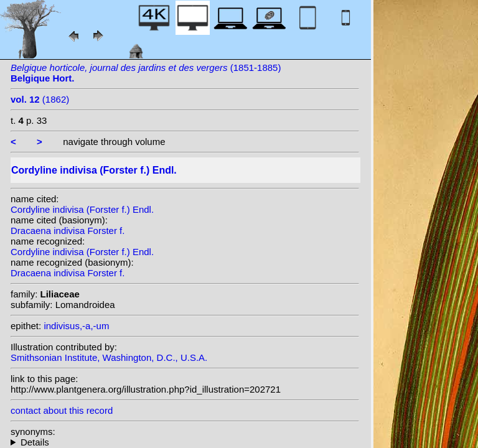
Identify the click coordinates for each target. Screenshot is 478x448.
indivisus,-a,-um (76, 326)
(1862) (40, 99)
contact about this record (62, 410)
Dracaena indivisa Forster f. (68, 231)
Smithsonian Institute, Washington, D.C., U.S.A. (109, 357)
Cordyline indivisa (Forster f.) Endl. (82, 209)
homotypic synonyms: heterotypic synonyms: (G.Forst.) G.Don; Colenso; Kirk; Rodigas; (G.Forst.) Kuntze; (185, 442)
